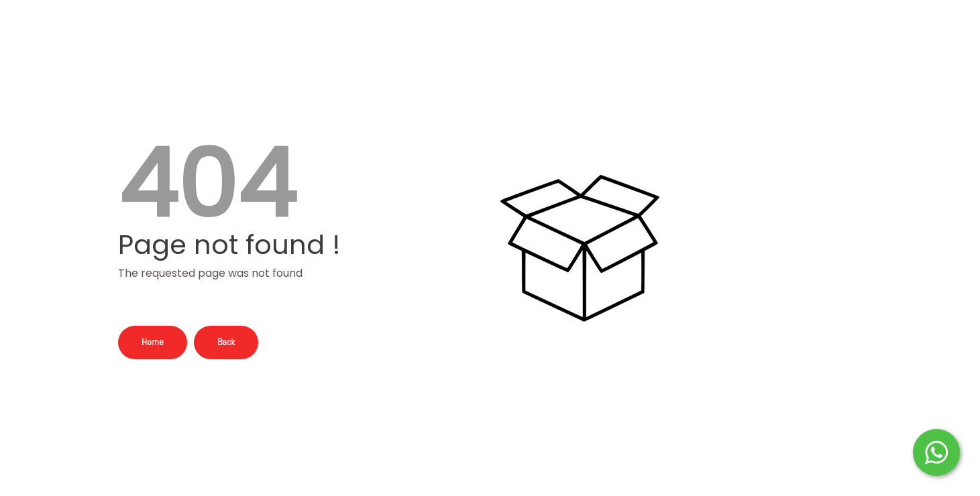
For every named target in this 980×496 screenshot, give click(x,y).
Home (153, 342)
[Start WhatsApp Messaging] (936, 451)
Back (226, 342)
